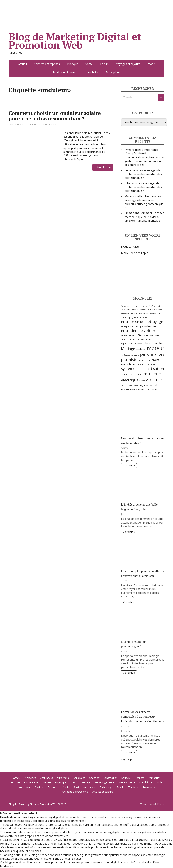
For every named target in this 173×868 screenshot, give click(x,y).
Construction (110, 778)
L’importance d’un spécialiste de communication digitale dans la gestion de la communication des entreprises (144, 157)
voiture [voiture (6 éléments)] (154, 380)
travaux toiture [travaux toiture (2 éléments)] (135, 374)
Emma (128, 213)
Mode (151, 64)
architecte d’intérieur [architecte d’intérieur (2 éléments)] (148, 306)
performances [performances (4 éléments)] (152, 354)
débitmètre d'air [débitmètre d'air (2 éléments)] (141, 317)
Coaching (94, 778)
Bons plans (113, 72)
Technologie (106, 787)
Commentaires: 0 (48, 124)
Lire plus (101, 167)
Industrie (15, 782)
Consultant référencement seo (22, 832)
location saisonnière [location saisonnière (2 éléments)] (142, 339)
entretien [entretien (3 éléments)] (150, 326)
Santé (89, 64)
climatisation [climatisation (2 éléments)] (139, 314)
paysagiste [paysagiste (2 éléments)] (135, 355)
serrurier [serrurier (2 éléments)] (151, 364)
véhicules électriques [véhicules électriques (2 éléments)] (142, 390)
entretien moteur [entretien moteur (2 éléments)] (129, 336)
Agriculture (30, 778)
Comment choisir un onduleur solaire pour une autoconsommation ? (55, 116)
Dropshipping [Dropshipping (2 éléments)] (127, 317)
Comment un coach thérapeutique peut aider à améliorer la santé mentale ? (144, 217)
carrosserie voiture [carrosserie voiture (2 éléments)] (145, 310)
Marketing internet (65, 72)
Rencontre (53, 787)
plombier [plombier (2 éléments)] (142, 360)
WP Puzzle (159, 804)
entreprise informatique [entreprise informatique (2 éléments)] (132, 326)
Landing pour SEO (14, 855)
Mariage (86, 782)
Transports (149, 787)
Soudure (126, 778)
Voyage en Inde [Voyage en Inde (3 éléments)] (148, 385)
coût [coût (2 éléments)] (158, 314)
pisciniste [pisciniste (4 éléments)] (129, 359)
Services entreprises (47, 64)
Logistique (61, 782)
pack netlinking (12, 840)
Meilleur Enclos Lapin (135, 253)
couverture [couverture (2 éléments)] (151, 314)
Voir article (129, 466)
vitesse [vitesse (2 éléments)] (142, 381)
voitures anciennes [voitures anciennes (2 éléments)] (129, 386)
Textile (121, 787)
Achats (17, 778)
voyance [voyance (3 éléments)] (126, 389)
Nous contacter (131, 247)
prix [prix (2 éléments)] (149, 360)
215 (130, 760)
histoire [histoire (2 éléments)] (125, 339)
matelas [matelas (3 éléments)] (141, 349)
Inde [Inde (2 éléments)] (131, 339)
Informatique (31, 782)
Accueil (22, 64)
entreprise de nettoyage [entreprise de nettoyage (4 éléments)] (142, 322)
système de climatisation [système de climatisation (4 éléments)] (143, 369)
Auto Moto (63, 778)
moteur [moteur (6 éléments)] (156, 348)
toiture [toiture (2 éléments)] (124, 374)
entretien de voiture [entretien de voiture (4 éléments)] (139, 330)
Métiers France (127, 782)
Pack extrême (164, 844)
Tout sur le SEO (13, 825)
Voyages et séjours (128, 64)
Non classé (24, 787)
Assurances (47, 778)
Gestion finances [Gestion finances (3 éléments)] (149, 335)
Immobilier (92, 72)
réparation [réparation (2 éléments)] (141, 364)
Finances (139, 778)
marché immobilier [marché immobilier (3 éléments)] (151, 343)
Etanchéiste (146, 782)
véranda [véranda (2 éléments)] (156, 390)
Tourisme (133, 787)
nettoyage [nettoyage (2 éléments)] (126, 355)
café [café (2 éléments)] (134, 310)
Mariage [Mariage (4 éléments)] (128, 349)
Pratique (73, 64)
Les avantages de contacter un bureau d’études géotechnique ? (143, 174)
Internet (47, 782)
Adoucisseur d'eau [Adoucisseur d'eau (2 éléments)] (129, 306)
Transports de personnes (74, 792)
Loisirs (104, 64)
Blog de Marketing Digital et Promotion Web (75, 41)
